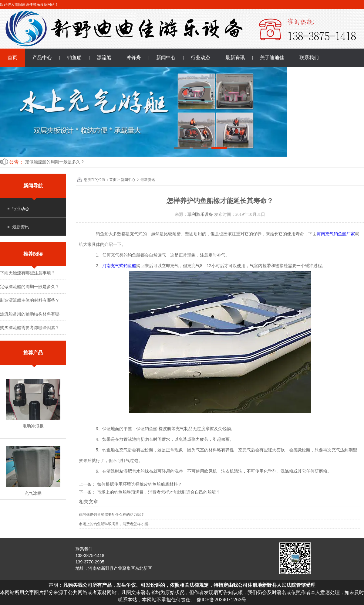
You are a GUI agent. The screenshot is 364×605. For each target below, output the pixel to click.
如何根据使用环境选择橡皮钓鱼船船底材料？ (139, 484)
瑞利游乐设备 (200, 214)
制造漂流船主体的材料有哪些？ (30, 300)
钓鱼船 (74, 58)
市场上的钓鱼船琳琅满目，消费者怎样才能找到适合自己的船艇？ (158, 492)
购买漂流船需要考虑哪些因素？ (30, 328)
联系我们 (309, 58)
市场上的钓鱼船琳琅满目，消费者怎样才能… (115, 524)
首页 (12, 58)
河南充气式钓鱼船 (119, 266)
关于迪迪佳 (272, 58)
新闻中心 (166, 58)
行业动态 (201, 58)
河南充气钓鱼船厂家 (336, 234)
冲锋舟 (134, 58)
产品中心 (42, 58)
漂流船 (104, 58)
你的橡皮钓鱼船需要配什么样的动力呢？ (112, 515)
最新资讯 (235, 58)
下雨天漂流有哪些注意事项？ (28, 273)
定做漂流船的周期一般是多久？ (55, 162)
